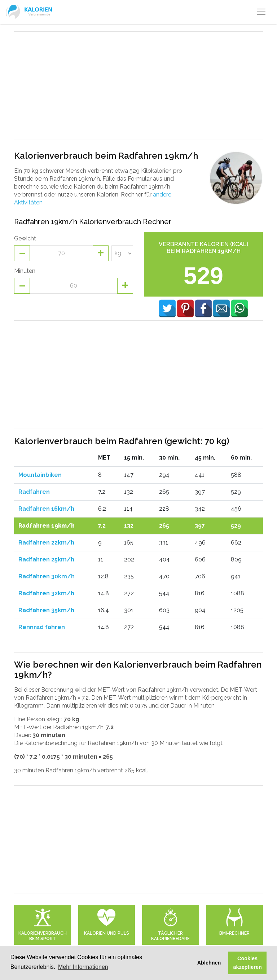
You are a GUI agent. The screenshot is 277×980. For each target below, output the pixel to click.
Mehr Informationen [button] (83, 967)
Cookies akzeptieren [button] (248, 963)
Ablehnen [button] (209, 963)
